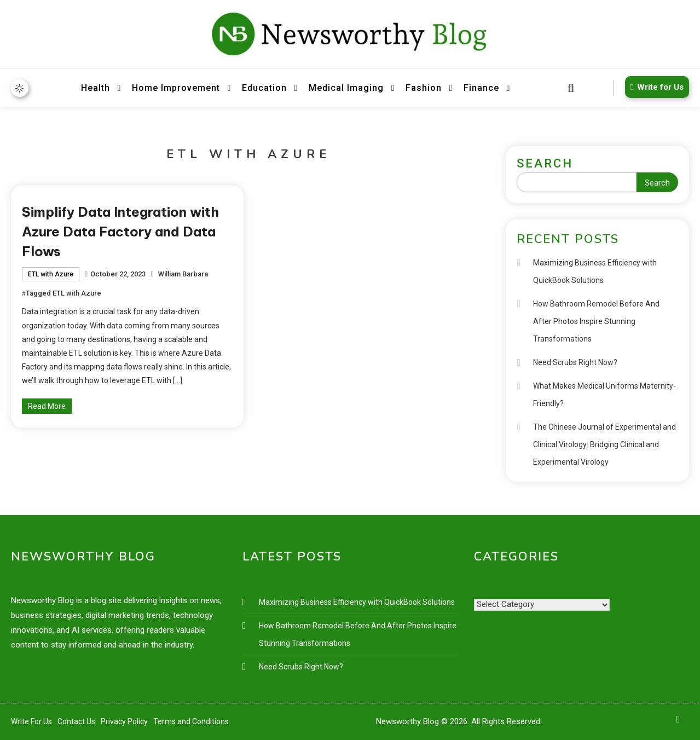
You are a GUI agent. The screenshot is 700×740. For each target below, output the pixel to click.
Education (264, 88)
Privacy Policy (124, 721)
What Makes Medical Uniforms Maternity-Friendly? (604, 395)
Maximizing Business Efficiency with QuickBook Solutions (595, 271)
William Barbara (183, 274)
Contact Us (76, 721)
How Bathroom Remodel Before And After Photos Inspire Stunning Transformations (596, 321)
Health (96, 88)
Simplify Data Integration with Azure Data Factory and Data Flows (120, 232)
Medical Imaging (346, 88)
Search (545, 163)
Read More (47, 406)
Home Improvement (176, 88)
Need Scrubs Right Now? (575, 362)
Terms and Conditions (191, 721)
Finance (481, 88)
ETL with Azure (51, 274)
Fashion (424, 88)
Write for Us (655, 87)
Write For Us (31, 721)
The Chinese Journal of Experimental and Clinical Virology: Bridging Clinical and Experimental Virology (604, 444)
